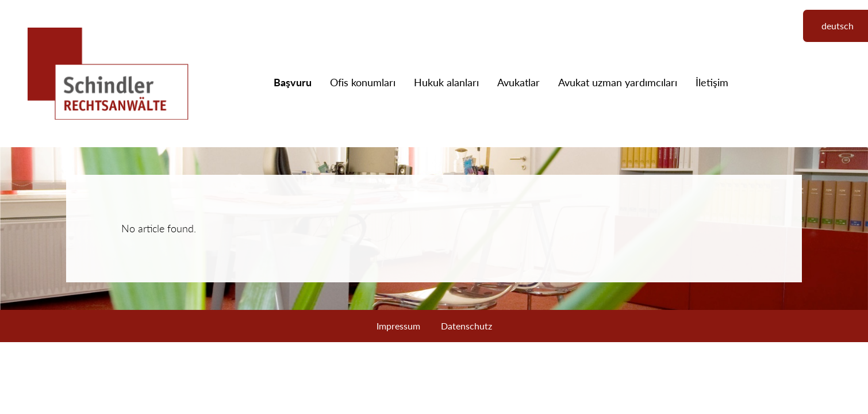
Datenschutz (466, 326)
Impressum (398, 326)
